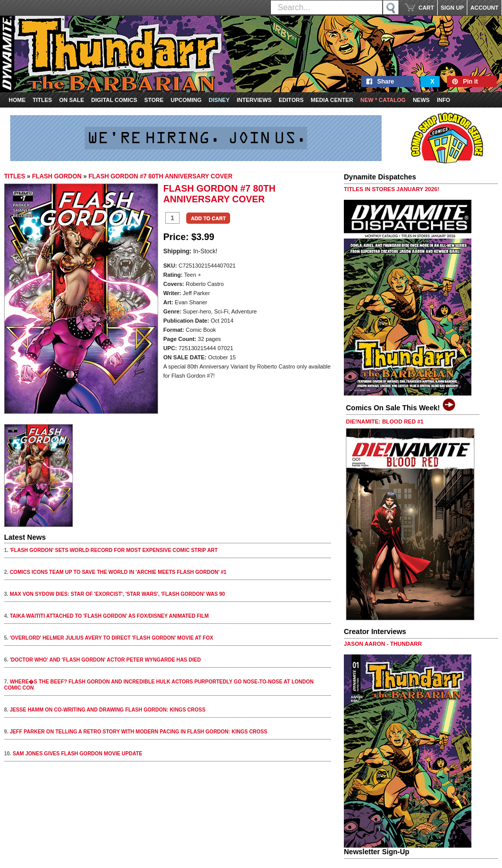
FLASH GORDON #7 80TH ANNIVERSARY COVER (160, 176)
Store (154, 100)
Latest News (25, 537)
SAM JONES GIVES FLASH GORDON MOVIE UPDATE (78, 754)
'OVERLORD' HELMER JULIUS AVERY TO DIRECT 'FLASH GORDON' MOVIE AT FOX (111, 638)
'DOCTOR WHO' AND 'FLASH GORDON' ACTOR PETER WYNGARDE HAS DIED (105, 660)
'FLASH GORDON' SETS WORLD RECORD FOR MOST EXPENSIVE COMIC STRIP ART (114, 550)
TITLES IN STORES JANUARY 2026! (392, 189)
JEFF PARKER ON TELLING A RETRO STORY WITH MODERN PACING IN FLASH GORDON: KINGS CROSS (139, 732)
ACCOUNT (484, 8)
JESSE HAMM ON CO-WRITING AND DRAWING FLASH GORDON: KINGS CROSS (108, 710)
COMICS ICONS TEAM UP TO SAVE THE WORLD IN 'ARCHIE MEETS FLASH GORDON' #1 (118, 572)
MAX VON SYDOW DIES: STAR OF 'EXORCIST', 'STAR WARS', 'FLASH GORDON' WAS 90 (117, 594)
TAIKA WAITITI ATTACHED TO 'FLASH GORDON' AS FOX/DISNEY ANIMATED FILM (109, 616)
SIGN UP (452, 8)
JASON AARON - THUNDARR (383, 644)
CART (426, 8)
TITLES (15, 176)
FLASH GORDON (57, 176)
